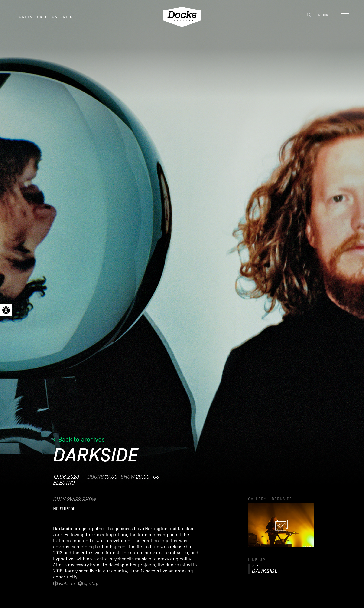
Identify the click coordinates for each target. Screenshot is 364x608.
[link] (6, 310)
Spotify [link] (88, 584)
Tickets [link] (24, 18)
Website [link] (64, 584)
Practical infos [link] (55, 18)
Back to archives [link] (79, 439)
